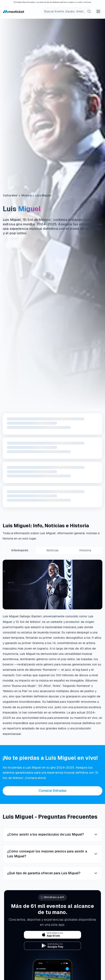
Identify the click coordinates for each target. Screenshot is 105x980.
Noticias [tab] (52, 550)
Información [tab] (20, 550)
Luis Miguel (43, 195)
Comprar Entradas (52, 791)
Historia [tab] (85, 550)
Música (26, 195)
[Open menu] (98, 11)
